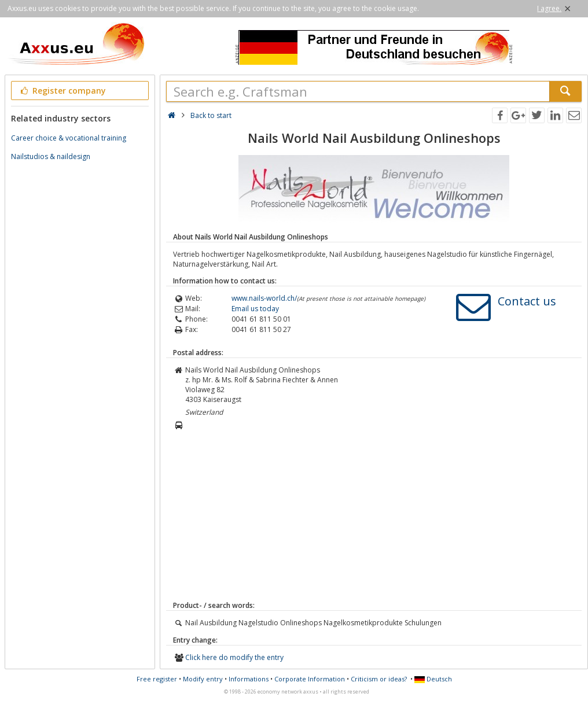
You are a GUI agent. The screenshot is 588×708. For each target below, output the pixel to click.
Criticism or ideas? (379, 679)
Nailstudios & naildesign (51, 156)
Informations (249, 679)
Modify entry (203, 679)
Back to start (211, 115)
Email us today (255, 309)
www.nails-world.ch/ (264, 298)
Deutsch (433, 679)
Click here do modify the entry (234, 657)
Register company (62, 91)
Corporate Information (310, 679)
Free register (157, 679)
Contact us (527, 301)
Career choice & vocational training (69, 138)
